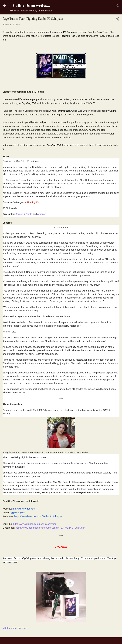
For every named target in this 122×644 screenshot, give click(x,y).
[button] (118, 19)
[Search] (118, 6)
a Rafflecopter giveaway (15, 628)
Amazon (42, 214)
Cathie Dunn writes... (31, 5)
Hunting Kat (33, 202)
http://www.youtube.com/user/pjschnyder (35, 524)
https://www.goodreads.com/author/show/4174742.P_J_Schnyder (50, 528)
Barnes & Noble (24, 214)
